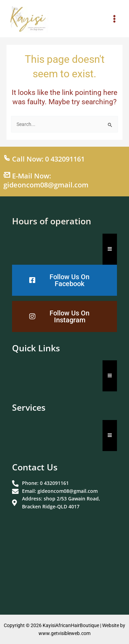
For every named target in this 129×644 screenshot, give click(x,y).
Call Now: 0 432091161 (44, 159)
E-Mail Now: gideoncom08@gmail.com (46, 180)
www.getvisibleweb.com (64, 633)
